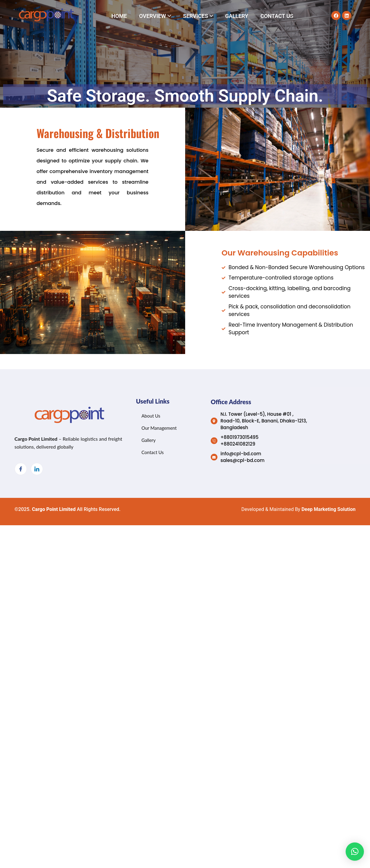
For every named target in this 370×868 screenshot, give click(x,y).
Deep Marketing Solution (329, 509)
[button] (355, 852)
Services (196, 16)
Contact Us (277, 16)
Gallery (237, 16)
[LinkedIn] (37, 469)
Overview (153, 16)
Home (119, 16)
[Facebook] (21, 469)
